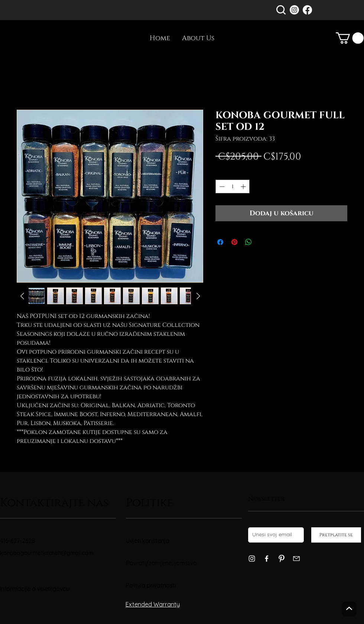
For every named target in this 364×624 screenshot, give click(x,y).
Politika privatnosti (151, 585)
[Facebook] (307, 10)
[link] (350, 38)
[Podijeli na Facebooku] (220, 242)
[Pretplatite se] (336, 535)
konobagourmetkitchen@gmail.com (47, 553)
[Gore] (349, 609)
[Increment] (244, 186)
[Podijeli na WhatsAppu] (248, 242)
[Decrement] (221, 186)
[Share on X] (263, 242)
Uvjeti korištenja (148, 541)
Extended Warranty (153, 604)
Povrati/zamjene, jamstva (162, 563)
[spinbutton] (233, 186)
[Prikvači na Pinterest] (234, 242)
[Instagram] (294, 10)
